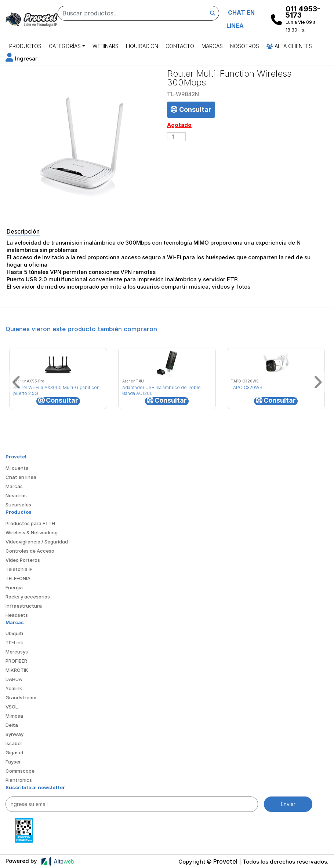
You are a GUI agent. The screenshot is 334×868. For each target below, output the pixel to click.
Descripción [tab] (23, 231)
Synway (14, 734)
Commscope (20, 771)
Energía (14, 587)
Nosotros (245, 46)
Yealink (14, 688)
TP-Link (14, 642)
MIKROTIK (17, 670)
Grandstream (21, 697)
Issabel (14, 743)
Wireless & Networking (32, 532)
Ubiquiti (14, 633)
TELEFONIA (18, 578)
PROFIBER (16, 661)
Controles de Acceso (30, 551)
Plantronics (19, 780)
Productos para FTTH (30, 523)
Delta (12, 725)
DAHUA (14, 679)
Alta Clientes (289, 46)
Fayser (13, 762)
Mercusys (17, 652)
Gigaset (15, 752)
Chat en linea (21, 477)
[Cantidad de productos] (176, 137)
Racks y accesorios (28, 597)
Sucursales (18, 505)
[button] (21, 58)
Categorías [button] (65, 46)
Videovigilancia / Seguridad (37, 542)
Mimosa (14, 716)
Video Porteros (23, 560)
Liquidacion (142, 46)
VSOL (12, 707)
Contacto (180, 46)
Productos (25, 46)
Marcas (212, 46)
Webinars (106, 46)
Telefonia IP (19, 569)
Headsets (17, 615)
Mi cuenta (17, 468)
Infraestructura (24, 606)
